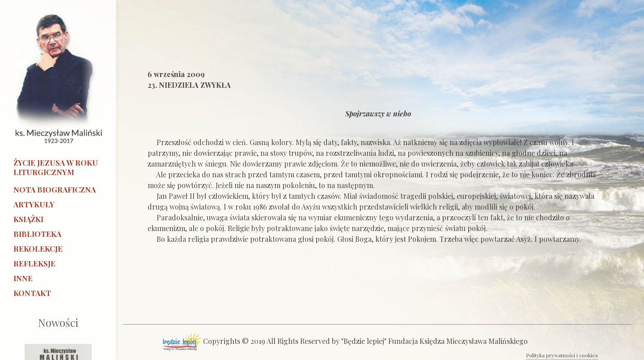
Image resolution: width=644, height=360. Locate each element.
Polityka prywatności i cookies (562, 355)
